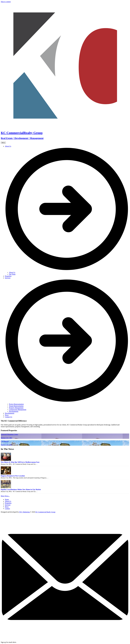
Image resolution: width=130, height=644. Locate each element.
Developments (14, 411)
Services (8, 505)
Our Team (12, 274)
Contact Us (9, 417)
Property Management (16, 408)
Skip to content (6, 2)
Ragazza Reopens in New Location (13, 476)
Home (7, 499)
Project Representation (16, 404)
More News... (5, 496)
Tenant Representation (16, 406)
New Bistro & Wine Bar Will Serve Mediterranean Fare (20, 462)
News (7, 415)
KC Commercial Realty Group (45, 512)
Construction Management (18, 410)
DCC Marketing (24, 512)
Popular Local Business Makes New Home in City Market (21, 489)
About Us (12, 272)
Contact (7, 509)
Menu (3, 143)
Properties (8, 276)
